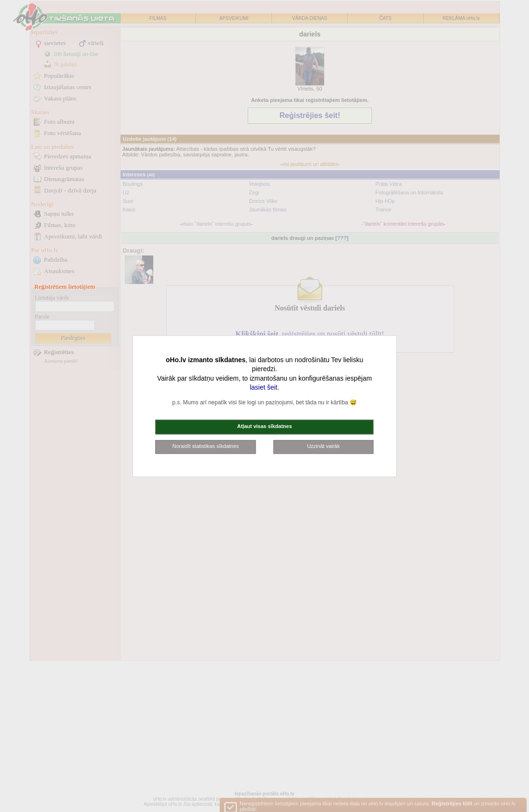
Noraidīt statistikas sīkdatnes (205, 446)
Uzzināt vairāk (323, 446)
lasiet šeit (263, 388)
